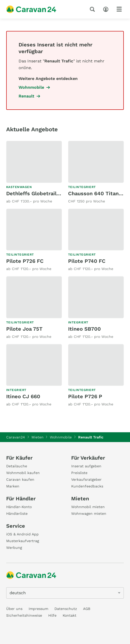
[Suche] (93, 9)
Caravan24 (16, 437)
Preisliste (79, 473)
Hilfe (52, 615)
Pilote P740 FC (87, 261)
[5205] (65, 593)
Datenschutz (66, 609)
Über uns (14, 609)
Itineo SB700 (84, 329)
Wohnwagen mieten (89, 513)
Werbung (14, 548)
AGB (87, 609)
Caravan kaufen (20, 479)
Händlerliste (17, 513)
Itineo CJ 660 (23, 396)
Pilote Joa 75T (24, 329)
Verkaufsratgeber (86, 479)
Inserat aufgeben (86, 466)
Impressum (38, 609)
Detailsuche (17, 466)
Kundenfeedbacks (87, 486)
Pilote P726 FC (25, 261)
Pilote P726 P (85, 396)
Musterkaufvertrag (23, 541)
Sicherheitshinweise (24, 615)
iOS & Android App (22, 534)
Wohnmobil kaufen (23, 473)
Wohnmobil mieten (88, 507)
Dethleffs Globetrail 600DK (41, 193)
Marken (13, 486)
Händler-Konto (19, 507)
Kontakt (70, 615)
